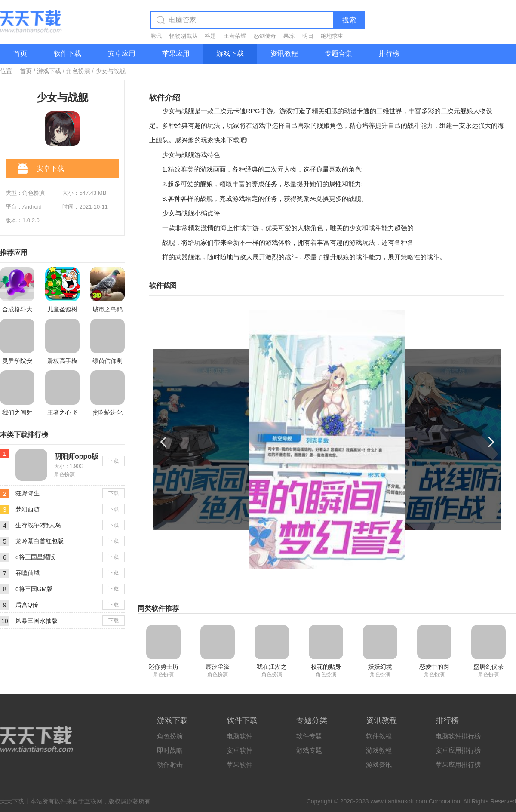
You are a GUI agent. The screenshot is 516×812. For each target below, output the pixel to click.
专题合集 (338, 54)
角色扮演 (78, 71)
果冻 (289, 36)
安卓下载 (41, 169)
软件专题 (309, 736)
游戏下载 (230, 54)
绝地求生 (332, 36)
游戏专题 (309, 750)
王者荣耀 (235, 36)
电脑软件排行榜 (458, 736)
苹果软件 (240, 764)
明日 (308, 36)
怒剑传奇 (265, 36)
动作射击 (170, 764)
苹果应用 (176, 54)
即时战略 (170, 750)
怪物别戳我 (183, 36)
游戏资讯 (379, 764)
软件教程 (379, 736)
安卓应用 (122, 54)
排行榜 (389, 54)
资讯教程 (284, 54)
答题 (210, 36)
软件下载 (68, 54)
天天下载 (12, 801)
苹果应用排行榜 (458, 764)
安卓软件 (240, 750)
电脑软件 (240, 736)
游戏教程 (379, 750)
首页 (20, 54)
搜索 (349, 20)
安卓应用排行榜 (458, 750)
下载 (114, 461)
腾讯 (156, 36)
